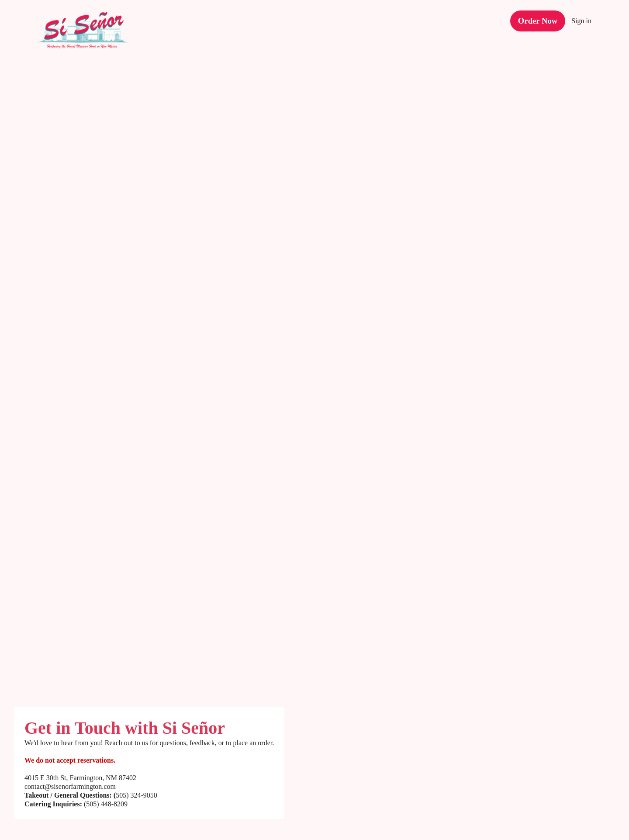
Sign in (582, 18)
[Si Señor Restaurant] (90, 33)
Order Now (539, 17)
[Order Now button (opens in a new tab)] (539, 18)
